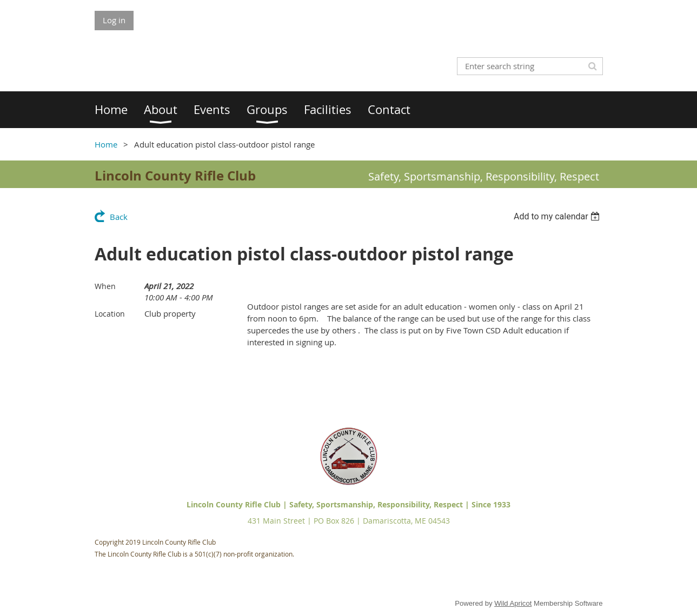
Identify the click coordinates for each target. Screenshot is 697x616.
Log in (114, 20)
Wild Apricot (513, 603)
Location (110, 314)
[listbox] (558, 216)
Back (119, 217)
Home (106, 144)
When (105, 286)
